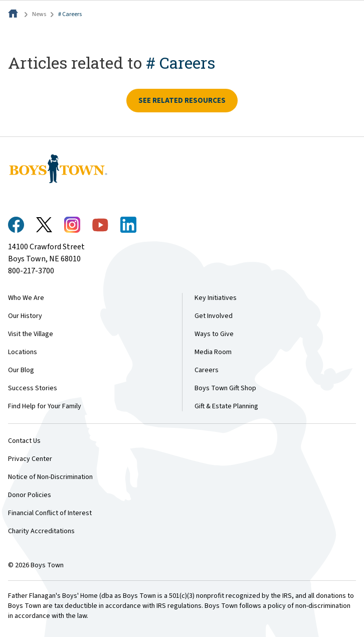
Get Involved (214, 316)
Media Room (213, 352)
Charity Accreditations (41, 531)
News (39, 14)
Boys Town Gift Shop (225, 388)
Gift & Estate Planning (226, 406)
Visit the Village (31, 334)
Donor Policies (30, 495)
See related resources (182, 101)
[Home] (14, 14)
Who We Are (26, 298)
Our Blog (21, 370)
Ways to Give (214, 334)
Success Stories (33, 388)
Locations (23, 352)
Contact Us (24, 441)
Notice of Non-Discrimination (50, 477)
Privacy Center (30, 459)
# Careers (70, 14)
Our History (25, 316)
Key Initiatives (216, 298)
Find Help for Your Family (45, 406)
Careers (207, 370)
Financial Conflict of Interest (50, 513)
